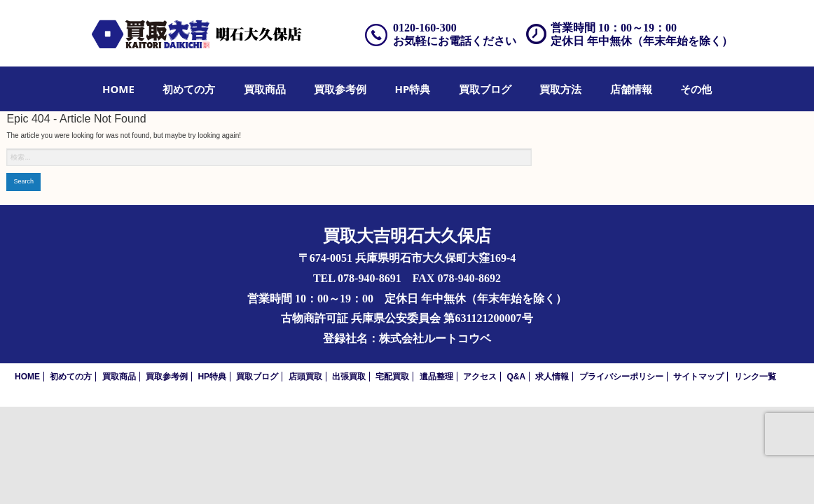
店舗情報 (631, 89)
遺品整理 (436, 377)
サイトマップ (698, 377)
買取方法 (560, 89)
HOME (118, 89)
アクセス (480, 377)
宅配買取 (392, 377)
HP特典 (413, 89)
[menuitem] (118, 89)
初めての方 (189, 89)
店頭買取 (305, 377)
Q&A (516, 377)
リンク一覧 (755, 377)
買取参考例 (340, 89)
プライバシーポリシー (621, 377)
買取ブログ (485, 89)
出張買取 (349, 377)
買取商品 (265, 89)
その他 (696, 89)
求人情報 (552, 377)
